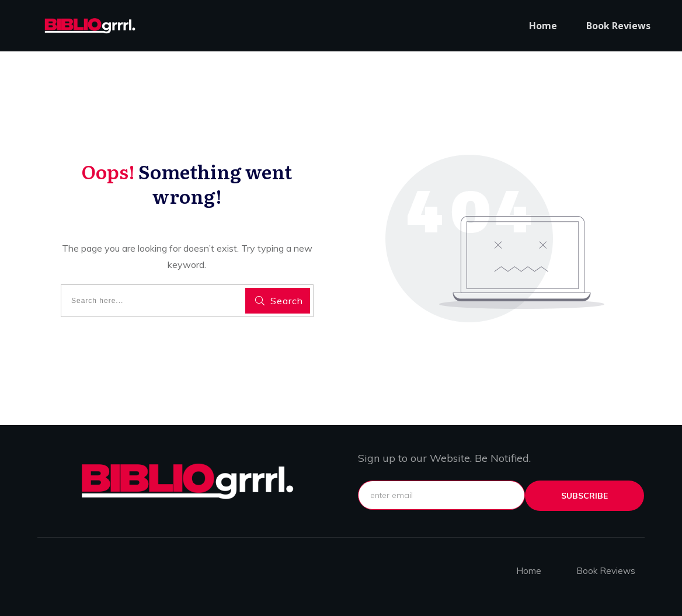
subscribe (584, 496)
